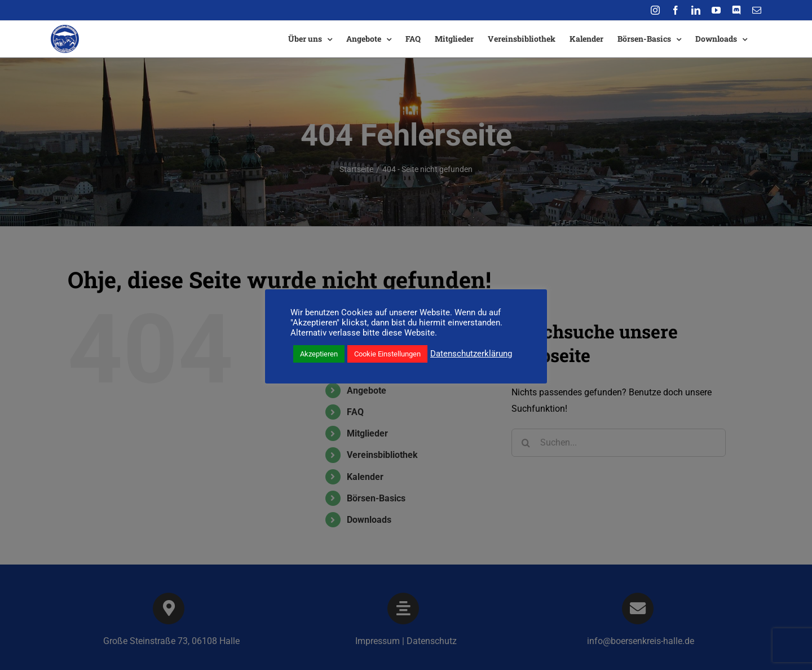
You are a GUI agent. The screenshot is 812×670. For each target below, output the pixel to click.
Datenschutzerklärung (471, 354)
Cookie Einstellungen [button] (387, 354)
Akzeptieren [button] (319, 354)
